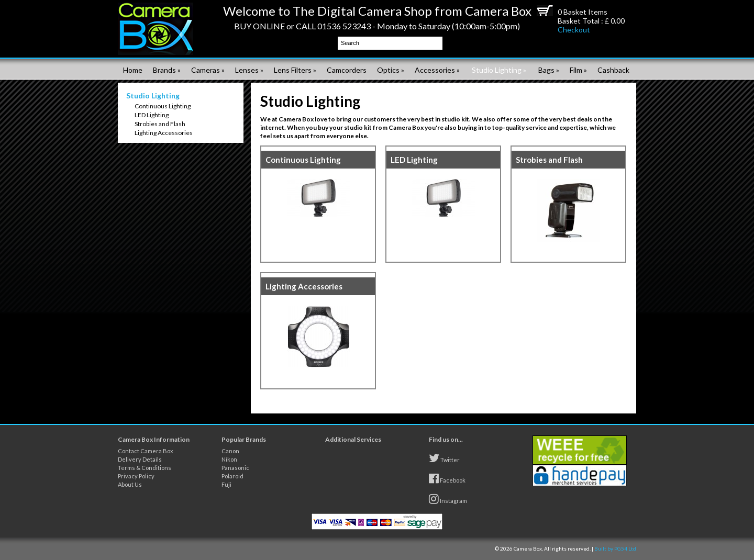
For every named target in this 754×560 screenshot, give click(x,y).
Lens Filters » (295, 70)
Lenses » (249, 70)
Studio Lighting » (499, 70)
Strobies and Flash (160, 124)
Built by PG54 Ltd (615, 548)
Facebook (447, 478)
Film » (578, 70)
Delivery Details (140, 459)
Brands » (167, 70)
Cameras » (208, 70)
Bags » (549, 70)
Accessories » (437, 70)
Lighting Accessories (164, 133)
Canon (230, 451)
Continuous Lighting (163, 106)
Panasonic (235, 468)
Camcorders (347, 70)
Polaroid (232, 476)
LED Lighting (152, 115)
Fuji (226, 484)
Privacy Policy (136, 476)
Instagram (448, 499)
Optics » (391, 70)
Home (133, 70)
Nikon (229, 459)
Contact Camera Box (146, 451)
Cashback (613, 70)
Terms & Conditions (145, 468)
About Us (130, 484)
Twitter (444, 458)
